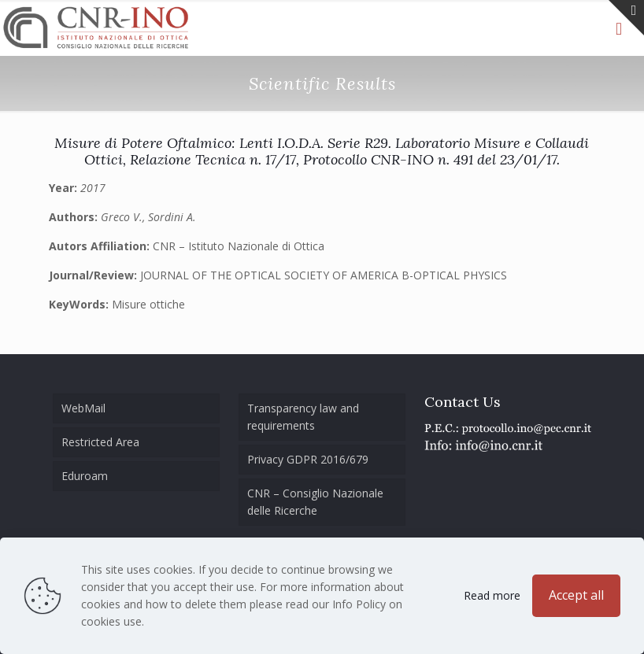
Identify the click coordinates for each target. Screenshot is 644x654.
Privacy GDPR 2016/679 (308, 459)
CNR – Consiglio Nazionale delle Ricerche (315, 502)
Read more (492, 595)
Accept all (576, 595)
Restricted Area (100, 442)
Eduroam (85, 476)
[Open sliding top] (626, 18)
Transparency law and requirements (303, 417)
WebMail (83, 408)
